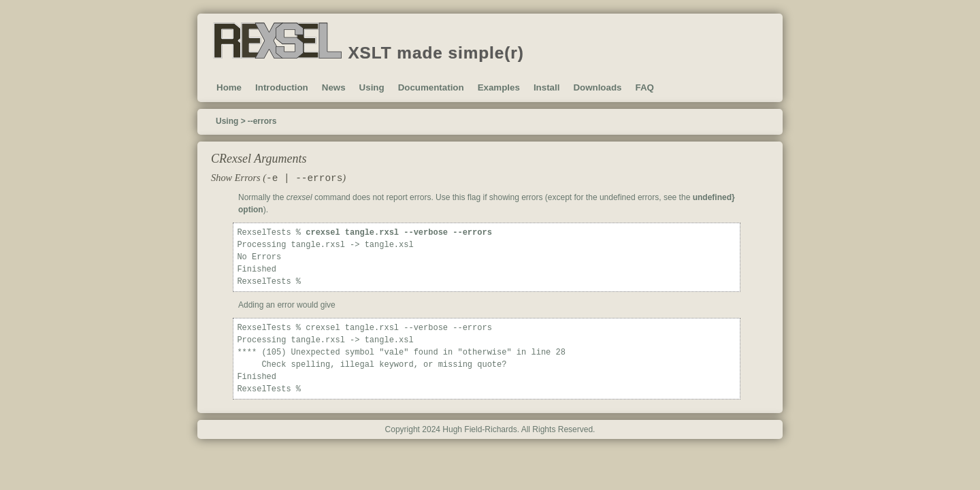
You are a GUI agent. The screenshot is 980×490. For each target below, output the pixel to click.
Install (547, 87)
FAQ (644, 87)
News (334, 87)
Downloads (597, 87)
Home (229, 87)
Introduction (282, 87)
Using (372, 87)
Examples (499, 87)
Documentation (431, 87)
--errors (262, 121)
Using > (231, 121)
